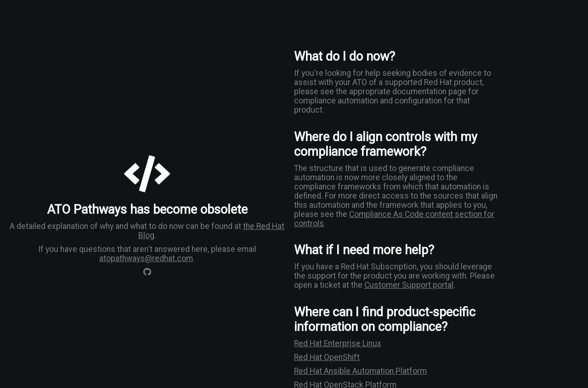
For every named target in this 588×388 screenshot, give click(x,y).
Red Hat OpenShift (327, 357)
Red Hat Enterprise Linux (338, 343)
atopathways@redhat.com (146, 258)
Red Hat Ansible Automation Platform (360, 371)
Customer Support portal (409, 285)
